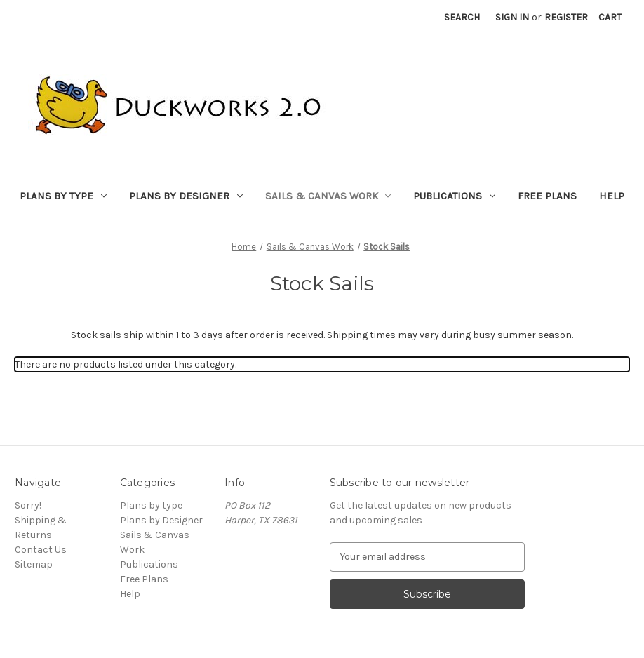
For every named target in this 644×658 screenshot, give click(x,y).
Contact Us (41, 550)
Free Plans (547, 196)
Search (462, 17)
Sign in (512, 17)
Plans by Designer (186, 196)
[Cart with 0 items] (610, 17)
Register (566, 17)
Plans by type (63, 196)
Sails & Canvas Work (328, 196)
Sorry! (28, 505)
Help (612, 196)
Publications (454, 196)
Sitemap (34, 564)
